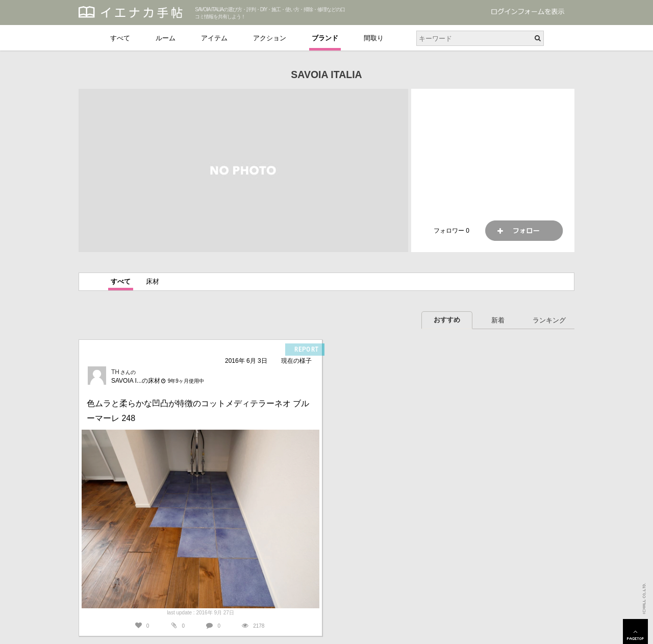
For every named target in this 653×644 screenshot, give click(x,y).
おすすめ (447, 320)
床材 (153, 281)
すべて (120, 38)
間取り (374, 38)
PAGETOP (635, 631)
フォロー (524, 231)
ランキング (549, 320)
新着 (498, 320)
